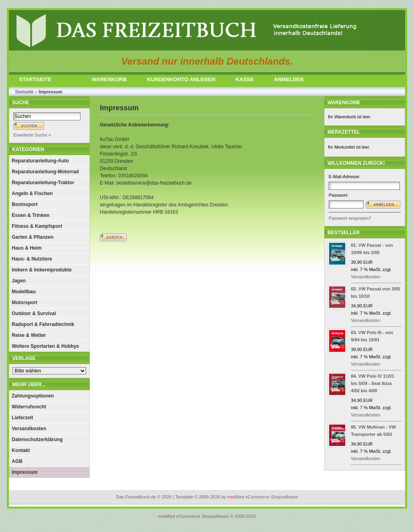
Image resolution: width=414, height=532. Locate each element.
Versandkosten (29, 429)
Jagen (19, 281)
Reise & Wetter (29, 335)
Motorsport (24, 303)
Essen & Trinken (31, 215)
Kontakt (21, 450)
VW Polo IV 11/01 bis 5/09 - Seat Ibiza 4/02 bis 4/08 (373, 383)
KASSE (245, 79)
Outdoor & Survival (34, 313)
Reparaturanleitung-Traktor (43, 183)
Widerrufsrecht (29, 407)
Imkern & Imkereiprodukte (42, 270)
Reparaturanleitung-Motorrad (45, 172)
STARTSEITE (35, 79)
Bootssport (25, 204)
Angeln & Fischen (32, 193)
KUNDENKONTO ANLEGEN (181, 79)
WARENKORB (109, 79)
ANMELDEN (289, 79)
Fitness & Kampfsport (37, 226)
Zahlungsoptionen (33, 396)
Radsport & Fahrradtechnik (43, 324)
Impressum (25, 472)
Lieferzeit (22, 418)
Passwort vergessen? (350, 218)
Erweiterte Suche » (32, 135)
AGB (17, 461)
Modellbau (24, 292)
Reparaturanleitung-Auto (40, 161)
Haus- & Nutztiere (32, 259)
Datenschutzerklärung (37, 439)
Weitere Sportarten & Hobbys (45, 346)
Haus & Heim (27, 248)
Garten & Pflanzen (33, 237)
